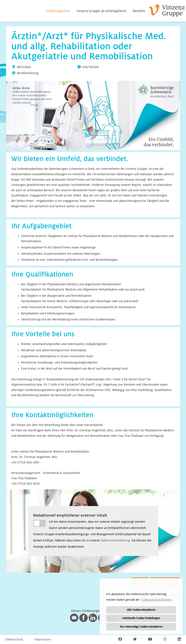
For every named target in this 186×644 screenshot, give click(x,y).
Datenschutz (14, 640)
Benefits (139, 11)
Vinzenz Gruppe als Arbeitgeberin (102, 11)
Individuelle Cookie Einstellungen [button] (141, 618)
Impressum (42, 640)
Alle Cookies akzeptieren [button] (141, 610)
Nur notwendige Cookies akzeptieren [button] (141, 627)
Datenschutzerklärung (115, 540)
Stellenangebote (58, 11)
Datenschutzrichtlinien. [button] (157, 600)
